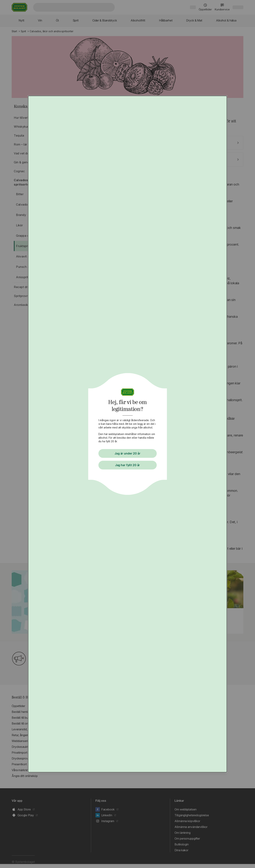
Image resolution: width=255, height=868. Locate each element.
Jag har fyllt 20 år (127, 465)
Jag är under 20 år (127, 453)
